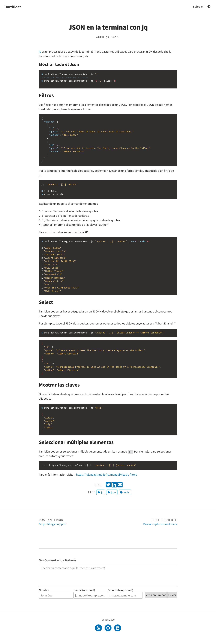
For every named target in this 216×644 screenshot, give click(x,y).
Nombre (44, 596)
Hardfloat (13, 7)
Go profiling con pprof (73, 528)
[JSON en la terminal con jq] (209, 7)
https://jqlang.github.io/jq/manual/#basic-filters (106, 480)
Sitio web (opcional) (121, 596)
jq (40, 52)
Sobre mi (199, 7)
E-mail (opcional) (84, 596)
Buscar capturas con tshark (143, 528)
